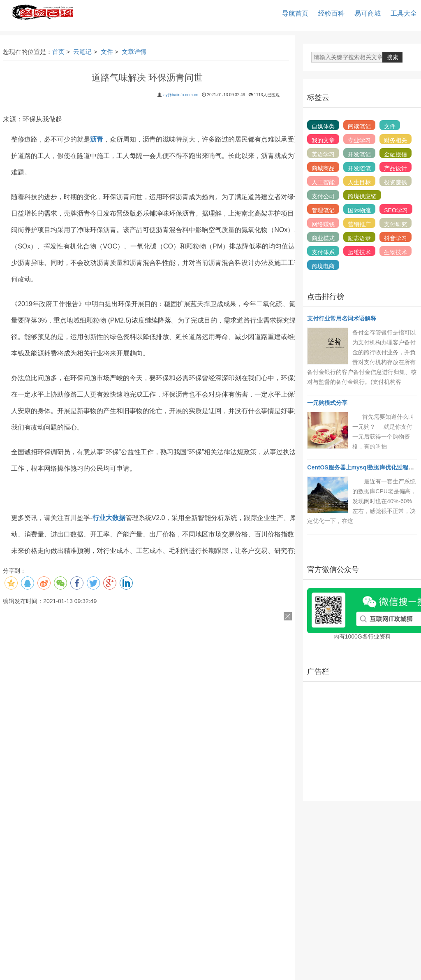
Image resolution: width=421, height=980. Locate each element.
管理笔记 (323, 210)
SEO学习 (396, 210)
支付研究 (396, 224)
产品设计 (396, 168)
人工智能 (323, 182)
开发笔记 (359, 154)
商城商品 (323, 168)
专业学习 (359, 140)
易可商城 (368, 13)
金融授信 (396, 154)
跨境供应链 (362, 196)
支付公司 (323, 196)
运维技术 (359, 252)
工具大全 (404, 13)
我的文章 (323, 140)
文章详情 (134, 52)
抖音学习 (396, 238)
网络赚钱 (323, 224)
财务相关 (396, 140)
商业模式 (323, 238)
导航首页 (295, 13)
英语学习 (323, 154)
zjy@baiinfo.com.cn (180, 95)
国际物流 (359, 210)
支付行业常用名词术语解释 (342, 318)
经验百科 (331, 13)
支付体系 (323, 252)
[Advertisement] (362, 741)
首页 (58, 52)
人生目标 (359, 182)
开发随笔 (359, 168)
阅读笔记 (359, 126)
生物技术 (396, 252)
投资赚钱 (396, 182)
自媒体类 (323, 126)
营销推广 (359, 224)
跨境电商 (323, 266)
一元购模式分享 (327, 403)
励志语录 (359, 238)
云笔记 (82, 52)
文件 (107, 52)
